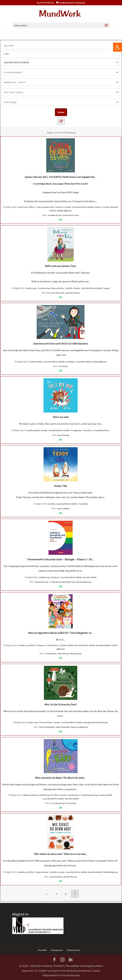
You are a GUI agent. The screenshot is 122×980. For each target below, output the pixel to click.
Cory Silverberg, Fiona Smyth (63, 803)
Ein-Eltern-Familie (58, 795)
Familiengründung (89, 795)
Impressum (57, 950)
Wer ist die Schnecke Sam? (61, 686)
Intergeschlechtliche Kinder (96, 722)
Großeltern (71, 362)
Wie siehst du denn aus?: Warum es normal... (61, 835)
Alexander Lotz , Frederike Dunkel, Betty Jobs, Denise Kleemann (63, 582)
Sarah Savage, (63, 435)
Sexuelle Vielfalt (84, 362)
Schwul (106, 207)
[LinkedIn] (70, 960)
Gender (68, 207)
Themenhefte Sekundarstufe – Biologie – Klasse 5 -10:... (61, 541)
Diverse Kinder (58, 288)
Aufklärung (44, 577)
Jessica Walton (63, 508)
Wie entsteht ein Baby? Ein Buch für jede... (61, 759)
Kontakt (42, 950)
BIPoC (32, 207)
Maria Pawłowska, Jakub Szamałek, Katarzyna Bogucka (63, 727)
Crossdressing (44, 288)
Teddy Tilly (61, 467)
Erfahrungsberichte (45, 207)
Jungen (106, 288)
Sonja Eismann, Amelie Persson (63, 877)
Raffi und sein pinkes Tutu (61, 247)
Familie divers (52, 645)
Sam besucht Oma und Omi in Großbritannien (61, 325)
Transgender (76, 430)
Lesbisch (98, 207)
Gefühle (69, 288)
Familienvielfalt (36, 362)
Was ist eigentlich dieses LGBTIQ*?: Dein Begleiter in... (61, 614)
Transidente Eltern (102, 430)
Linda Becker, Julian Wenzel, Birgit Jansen (63, 654)
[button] (118, 47)
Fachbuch (59, 207)
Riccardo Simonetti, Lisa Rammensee (63, 293)
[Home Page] (61, 13)
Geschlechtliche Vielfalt (83, 207)
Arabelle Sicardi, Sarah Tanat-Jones (63, 215)
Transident (88, 430)
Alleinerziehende (31, 795)
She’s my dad (61, 398)
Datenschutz (74, 950)
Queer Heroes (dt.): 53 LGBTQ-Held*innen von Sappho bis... (61, 158)
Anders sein (23, 207)
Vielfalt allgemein (64, 211)
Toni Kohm (63, 366)
